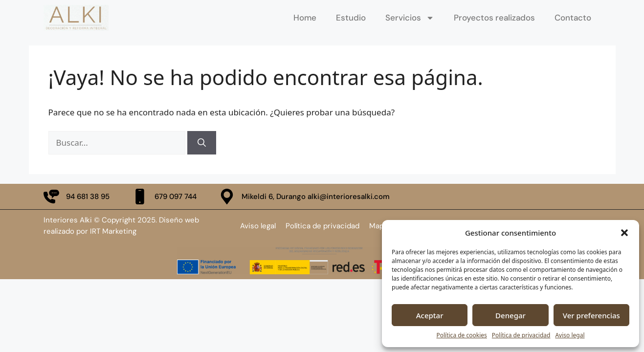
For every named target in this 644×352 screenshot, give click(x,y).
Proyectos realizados (494, 18)
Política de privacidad (521, 335)
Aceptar (430, 315)
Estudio (351, 18)
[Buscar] (202, 143)
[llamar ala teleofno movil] (164, 197)
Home (305, 18)
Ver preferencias (591, 315)
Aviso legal (570, 335)
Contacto (573, 18)
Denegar (511, 315)
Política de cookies (461, 335)
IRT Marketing (113, 231)
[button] (624, 233)
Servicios (410, 18)
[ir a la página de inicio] (76, 18)
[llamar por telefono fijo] (77, 197)
